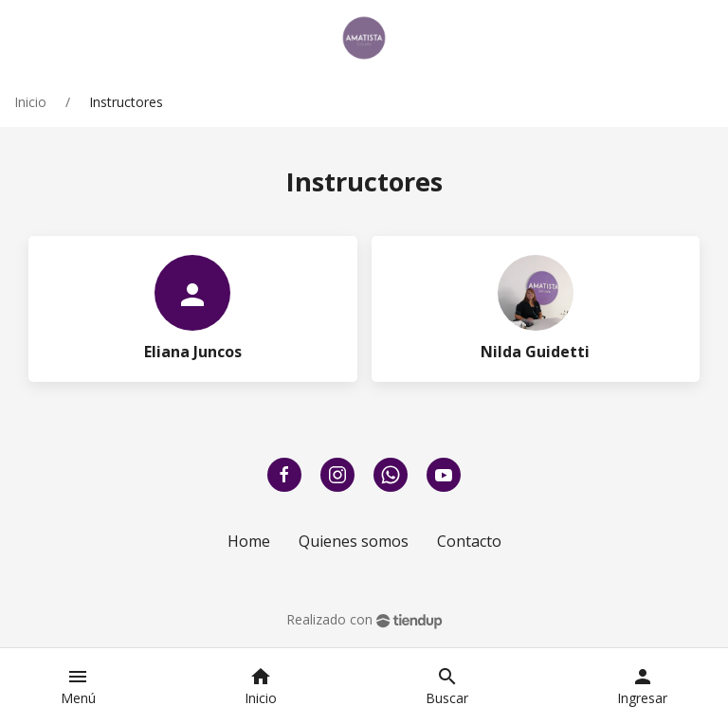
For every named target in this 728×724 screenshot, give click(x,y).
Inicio (30, 102)
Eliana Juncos (193, 352)
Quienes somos (354, 541)
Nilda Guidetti (535, 352)
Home (249, 541)
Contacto (469, 541)
